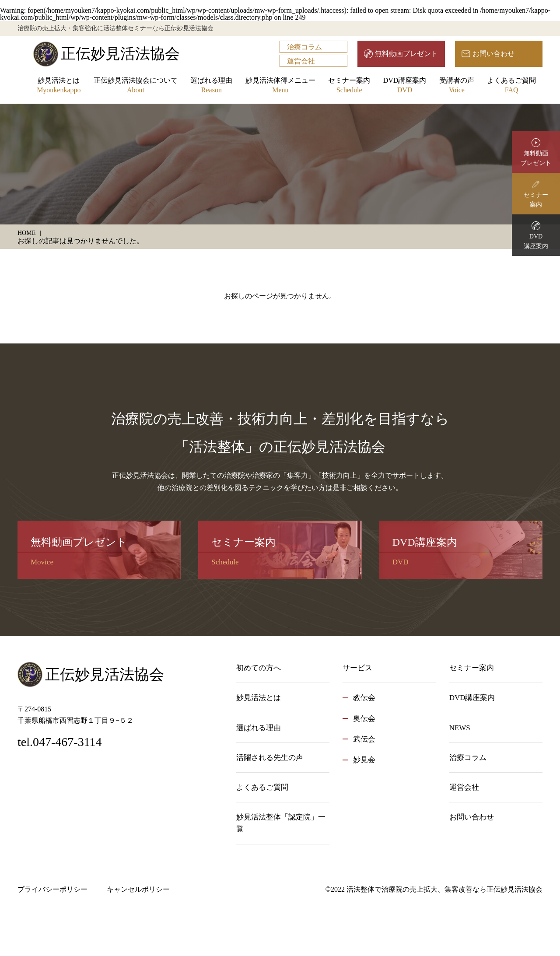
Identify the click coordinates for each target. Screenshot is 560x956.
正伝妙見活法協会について (136, 86)
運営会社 (301, 61)
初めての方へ (259, 668)
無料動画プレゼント (406, 54)
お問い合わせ (493, 54)
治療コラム (304, 47)
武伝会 (364, 739)
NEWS (460, 728)
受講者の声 (457, 86)
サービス (357, 668)
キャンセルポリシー (138, 889)
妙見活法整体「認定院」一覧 (281, 823)
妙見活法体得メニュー (280, 86)
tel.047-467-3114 (60, 742)
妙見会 (364, 760)
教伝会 (364, 698)
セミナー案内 (349, 86)
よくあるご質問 (511, 86)
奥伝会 (364, 719)
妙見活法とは (59, 86)
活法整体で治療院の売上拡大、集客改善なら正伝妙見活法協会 (444, 889)
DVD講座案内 (405, 86)
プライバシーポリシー (52, 889)
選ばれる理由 (211, 86)
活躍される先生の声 (270, 758)
